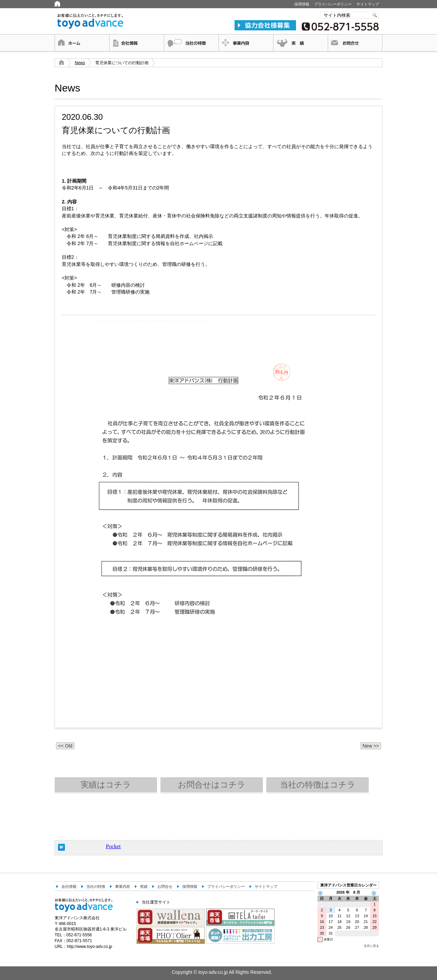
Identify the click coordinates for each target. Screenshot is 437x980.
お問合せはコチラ (212, 785)
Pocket (113, 846)
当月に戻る (371, 946)
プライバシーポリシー (333, 4)
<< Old (65, 746)
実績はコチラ (106, 785)
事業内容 (246, 43)
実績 (300, 43)
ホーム (82, 43)
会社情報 (137, 43)
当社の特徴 (191, 43)
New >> (371, 746)
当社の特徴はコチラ (318, 785)
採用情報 (302, 4)
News (80, 63)
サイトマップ (368, 4)
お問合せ (355, 43)
